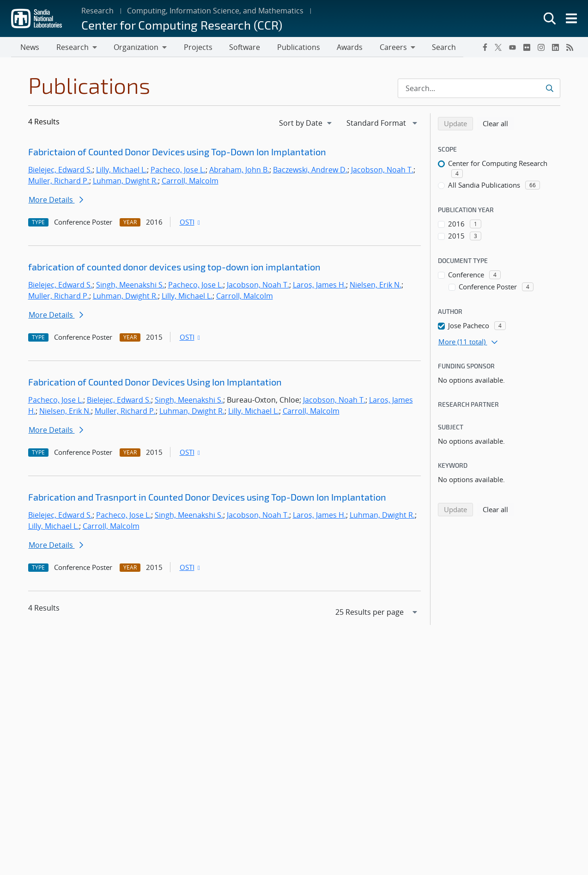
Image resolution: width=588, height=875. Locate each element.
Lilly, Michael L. (121, 171)
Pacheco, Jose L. (178, 171)
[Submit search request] (549, 89)
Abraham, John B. (239, 171)
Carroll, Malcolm (190, 182)
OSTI (191, 223)
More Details (56, 201)
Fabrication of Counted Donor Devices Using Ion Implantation (155, 383)
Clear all (498, 124)
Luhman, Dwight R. (125, 182)
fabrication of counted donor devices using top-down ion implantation (174, 268)
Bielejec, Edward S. (60, 171)
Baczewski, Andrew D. (310, 171)
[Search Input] (479, 89)
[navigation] (306, 124)
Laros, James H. (319, 286)
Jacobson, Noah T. (382, 171)
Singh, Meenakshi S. (130, 286)
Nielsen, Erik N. (376, 286)
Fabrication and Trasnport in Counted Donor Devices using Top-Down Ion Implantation (207, 498)
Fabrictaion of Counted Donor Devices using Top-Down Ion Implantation (177, 153)
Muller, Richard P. (59, 182)
